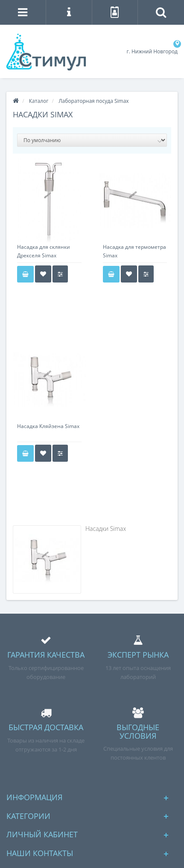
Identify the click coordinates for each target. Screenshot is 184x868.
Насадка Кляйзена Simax (48, 426)
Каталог (39, 101)
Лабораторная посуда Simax (93, 101)
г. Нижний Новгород (152, 51)
